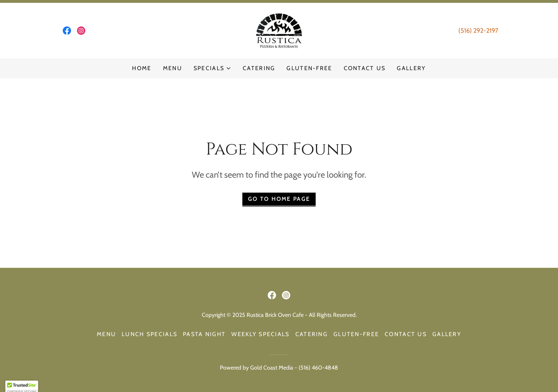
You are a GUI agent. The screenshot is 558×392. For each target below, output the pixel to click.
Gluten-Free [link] (309, 68)
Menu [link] (173, 68)
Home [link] (142, 68)
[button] (212, 68)
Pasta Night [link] (204, 334)
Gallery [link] (411, 68)
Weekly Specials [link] (260, 334)
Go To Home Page (279, 199)
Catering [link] (259, 68)
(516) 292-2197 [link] (478, 31)
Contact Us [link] (365, 68)
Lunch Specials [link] (149, 334)
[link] (67, 31)
